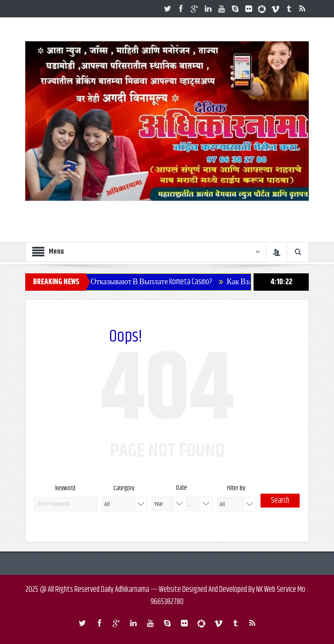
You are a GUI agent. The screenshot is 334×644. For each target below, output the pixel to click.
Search (280, 501)
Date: (182, 488)
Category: (125, 488)
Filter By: (237, 488)
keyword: (66, 488)
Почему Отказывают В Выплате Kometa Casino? (141, 282)
